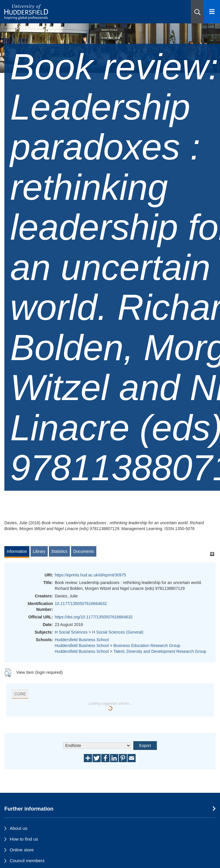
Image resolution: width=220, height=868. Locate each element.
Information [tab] (17, 551)
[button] (197, 12)
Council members (27, 861)
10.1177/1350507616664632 (81, 604)
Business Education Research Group (147, 646)
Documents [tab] (84, 551)
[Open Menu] (212, 12)
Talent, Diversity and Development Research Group (160, 651)
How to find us (24, 839)
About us (18, 828)
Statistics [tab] (59, 551)
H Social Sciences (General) (118, 632)
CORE (20, 694)
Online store (22, 850)
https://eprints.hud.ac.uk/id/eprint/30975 (90, 575)
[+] (212, 554)
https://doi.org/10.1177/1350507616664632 (94, 617)
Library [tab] (39, 551)
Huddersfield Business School (82, 640)
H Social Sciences (71, 632)
